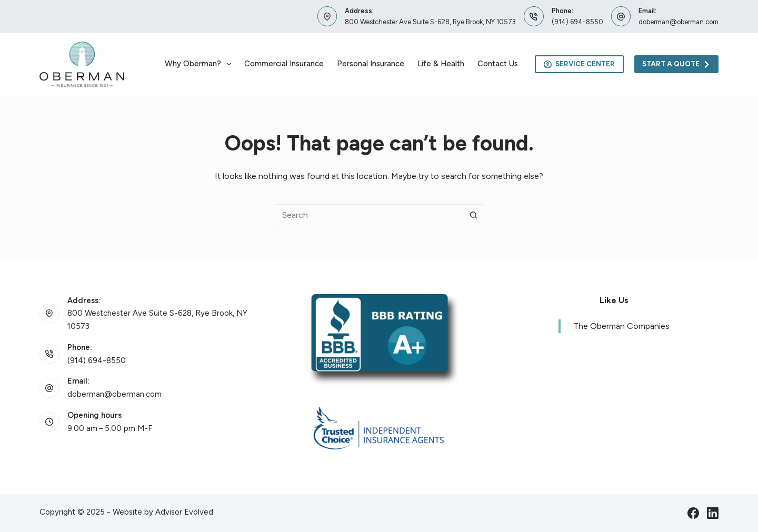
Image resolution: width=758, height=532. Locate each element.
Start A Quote (677, 64)
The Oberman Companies (621, 326)
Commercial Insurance (284, 64)
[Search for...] (368, 215)
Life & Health (441, 64)
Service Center (579, 64)
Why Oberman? (200, 64)
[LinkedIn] (713, 513)
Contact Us (498, 64)
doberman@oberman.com (679, 22)
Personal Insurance (371, 64)
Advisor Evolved (184, 512)
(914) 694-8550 (577, 22)
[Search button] (474, 215)
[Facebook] (693, 513)
